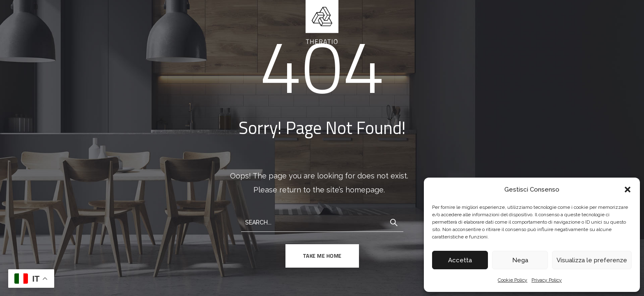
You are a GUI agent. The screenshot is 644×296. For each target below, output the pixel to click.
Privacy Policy (547, 280)
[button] (628, 190)
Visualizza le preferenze (592, 260)
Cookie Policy (513, 280)
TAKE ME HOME (322, 256)
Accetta (460, 260)
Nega (520, 260)
